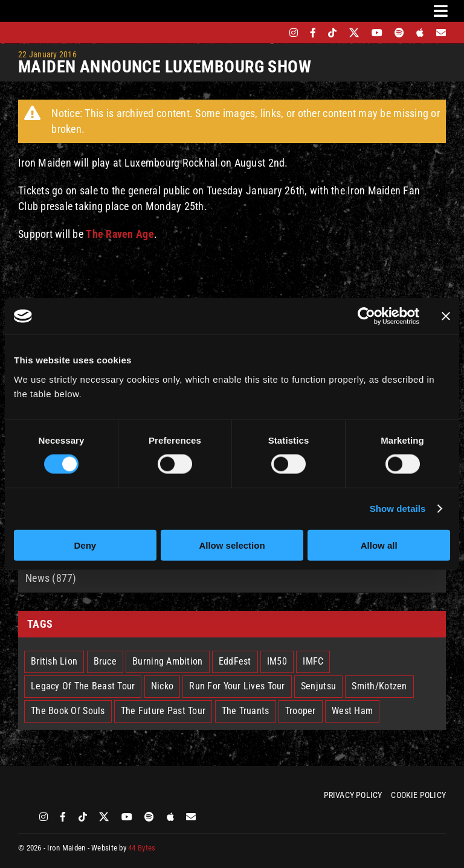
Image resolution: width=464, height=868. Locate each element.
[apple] (420, 33)
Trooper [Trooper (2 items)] (301, 711)
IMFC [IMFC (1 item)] (313, 661)
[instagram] (294, 33)
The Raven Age (120, 234)
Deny (85, 545)
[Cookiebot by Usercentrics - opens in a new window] (366, 316)
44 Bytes (142, 848)
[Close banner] (446, 316)
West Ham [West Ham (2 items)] (352, 711)
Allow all (379, 545)
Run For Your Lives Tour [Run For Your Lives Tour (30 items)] (237, 686)
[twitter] (354, 33)
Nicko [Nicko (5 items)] (162, 686)
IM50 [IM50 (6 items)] (277, 661)
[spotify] (399, 33)
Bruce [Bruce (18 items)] (105, 661)
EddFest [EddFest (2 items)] (235, 661)
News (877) (51, 578)
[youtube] (377, 33)
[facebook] (313, 33)
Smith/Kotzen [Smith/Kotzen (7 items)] (379, 686)
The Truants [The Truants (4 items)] (246, 711)
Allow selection (232, 545)
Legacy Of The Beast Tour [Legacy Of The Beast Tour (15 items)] (83, 686)
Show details (398, 509)
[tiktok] (332, 33)
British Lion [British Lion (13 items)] (54, 661)
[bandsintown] (273, 33)
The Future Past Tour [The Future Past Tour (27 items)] (163, 711)
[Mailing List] (441, 33)
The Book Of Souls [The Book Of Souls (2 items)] (68, 711)
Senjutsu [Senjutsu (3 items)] (318, 686)
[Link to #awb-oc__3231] (441, 11)
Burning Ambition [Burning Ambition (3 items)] (167, 661)
